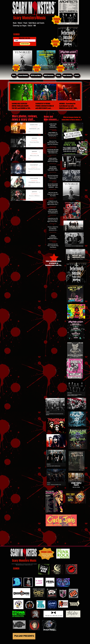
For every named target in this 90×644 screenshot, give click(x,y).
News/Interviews (34, 167)
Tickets (55, 41)
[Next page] (57, 252)
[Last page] (60, 252)
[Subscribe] (25, 44)
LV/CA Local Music (53, 181)
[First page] (46, 252)
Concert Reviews (34, 127)
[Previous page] (50, 252)
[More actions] (40, 125)
